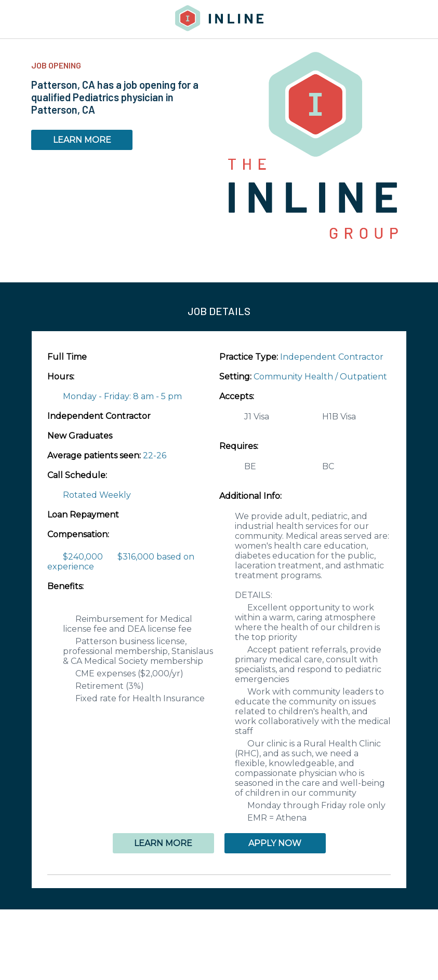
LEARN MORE (82, 140)
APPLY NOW (275, 843)
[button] (219, 875)
